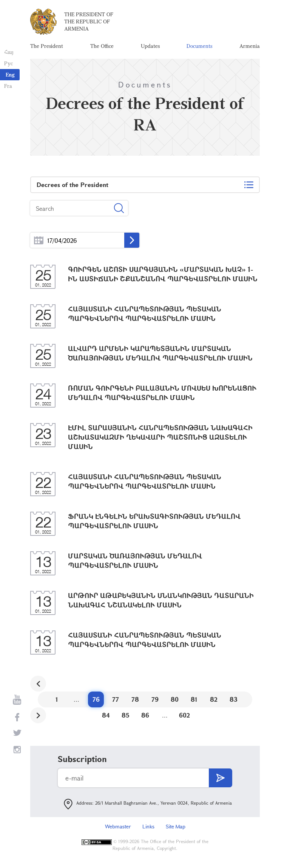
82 (214, 701)
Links (148, 828)
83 (234, 701)
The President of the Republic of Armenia (89, 22)
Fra (8, 86)
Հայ (8, 52)
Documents (199, 47)
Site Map (176, 828)
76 (96, 701)
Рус (8, 63)
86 (145, 717)
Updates (150, 47)
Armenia (250, 47)
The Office (102, 47)
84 (106, 717)
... (39, 242)
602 (184, 717)
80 (175, 701)
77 (116, 701)
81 (194, 701)
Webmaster (118, 828)
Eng (10, 74)
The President (47, 47)
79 (155, 701)
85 (126, 717)
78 (135, 701)
